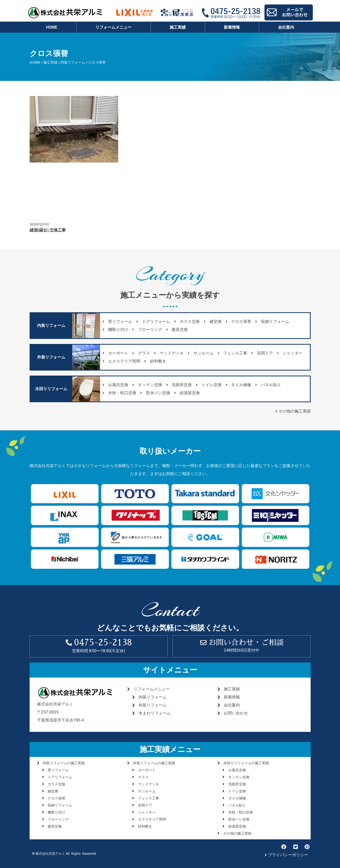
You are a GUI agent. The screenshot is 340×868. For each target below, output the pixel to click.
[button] (51, 326)
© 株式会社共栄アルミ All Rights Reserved (64, 854)
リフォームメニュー (113, 27)
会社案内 (286, 27)
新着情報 (232, 27)
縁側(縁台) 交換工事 (48, 230)
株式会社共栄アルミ (55, 704)
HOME (52, 27)
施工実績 (178, 27)
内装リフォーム (73, 62)
